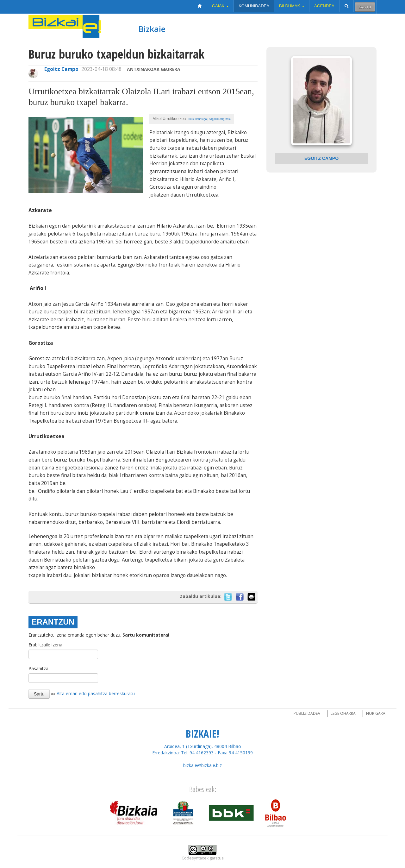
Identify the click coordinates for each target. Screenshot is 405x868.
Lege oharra (343, 713)
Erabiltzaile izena (45, 645)
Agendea (324, 6)
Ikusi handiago (197, 119)
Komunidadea (254, 6)
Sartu (365, 7)
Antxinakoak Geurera (154, 69)
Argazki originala (220, 119)
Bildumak (292, 6)
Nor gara (376, 713)
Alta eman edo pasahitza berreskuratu (96, 693)
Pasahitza (38, 668)
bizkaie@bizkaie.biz (202, 765)
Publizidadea (307, 713)
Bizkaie (152, 29)
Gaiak (220, 6)
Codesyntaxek (195, 858)
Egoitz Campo (61, 69)
